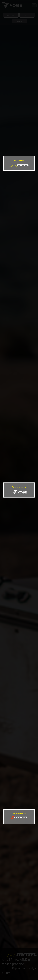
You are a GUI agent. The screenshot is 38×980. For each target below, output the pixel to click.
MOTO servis (19, 160)
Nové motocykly (19, 487)
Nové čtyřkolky (19, 814)
